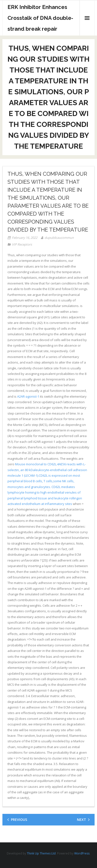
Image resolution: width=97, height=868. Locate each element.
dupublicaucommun (59, 238)
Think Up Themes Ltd (41, 853)
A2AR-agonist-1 (28, 396)
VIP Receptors (22, 244)
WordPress (82, 853)
